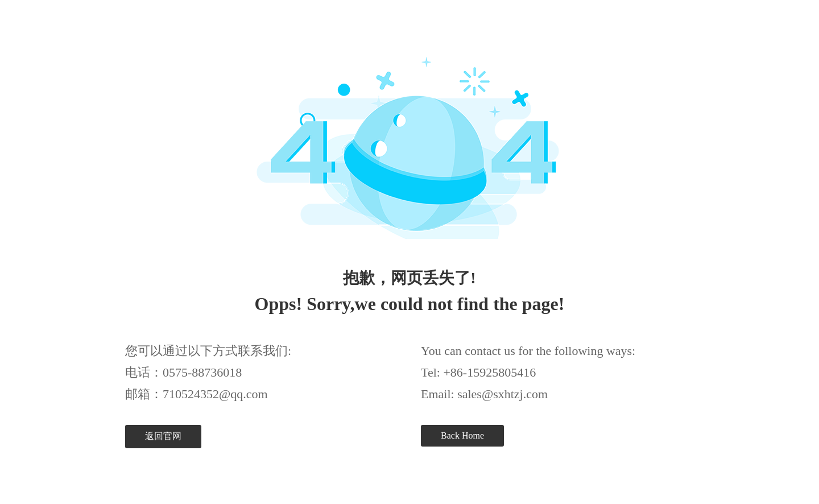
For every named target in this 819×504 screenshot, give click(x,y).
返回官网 (163, 436)
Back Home (462, 435)
